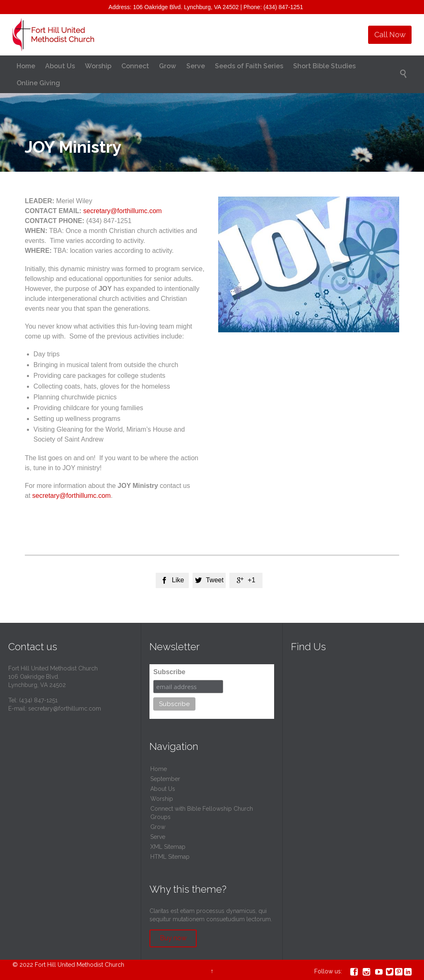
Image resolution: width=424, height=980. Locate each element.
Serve (158, 837)
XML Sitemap (168, 847)
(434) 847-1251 (38, 700)
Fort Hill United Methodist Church (79, 965)
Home (159, 769)
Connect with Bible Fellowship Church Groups (202, 813)
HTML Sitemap (170, 857)
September (165, 779)
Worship (162, 799)
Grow (158, 827)
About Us (163, 789)
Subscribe (169, 672)
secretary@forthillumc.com (123, 211)
